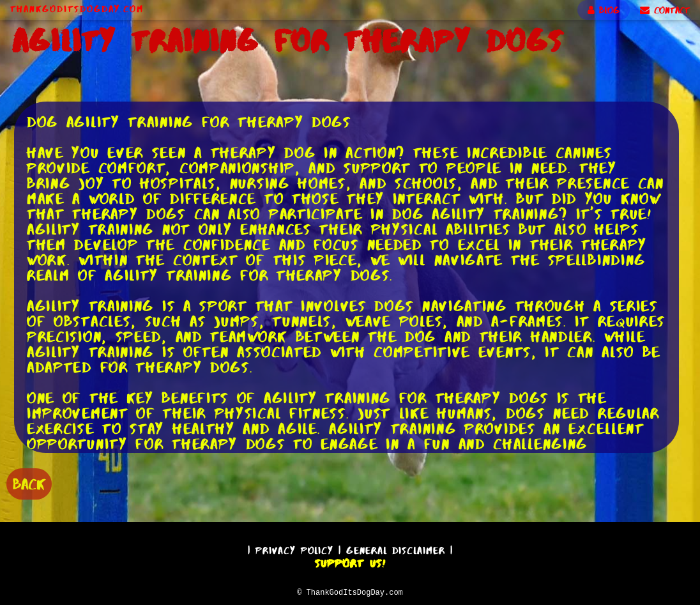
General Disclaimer (396, 548)
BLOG (604, 10)
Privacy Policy (294, 548)
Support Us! (350, 562)
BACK (29, 483)
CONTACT (665, 10)
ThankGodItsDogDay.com (77, 9)
